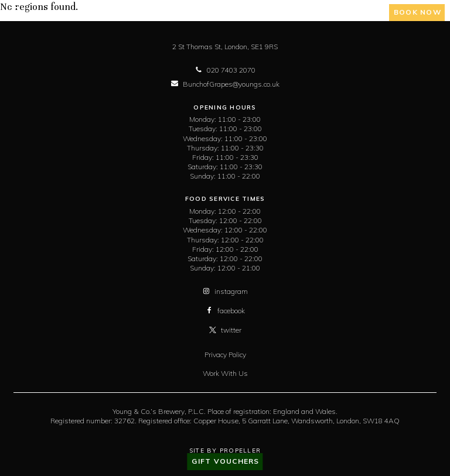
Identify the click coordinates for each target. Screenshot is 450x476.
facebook (225, 311)
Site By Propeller (225, 451)
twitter (225, 330)
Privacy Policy (225, 355)
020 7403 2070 (225, 70)
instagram (225, 291)
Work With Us (225, 373)
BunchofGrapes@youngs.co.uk (225, 84)
